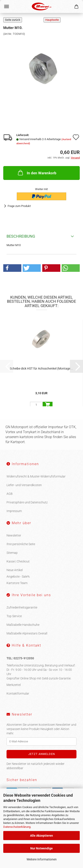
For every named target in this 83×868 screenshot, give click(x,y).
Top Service (14, 616)
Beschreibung (21, 236)
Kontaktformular (18, 693)
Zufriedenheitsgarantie (22, 607)
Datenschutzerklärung (17, 827)
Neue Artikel (15, 570)
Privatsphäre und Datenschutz (27, 502)
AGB (10, 494)
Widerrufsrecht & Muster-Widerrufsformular (36, 476)
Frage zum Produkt (19, 206)
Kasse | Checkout (18, 561)
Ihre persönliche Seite (21, 544)
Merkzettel (14, 685)
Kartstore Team (17, 583)
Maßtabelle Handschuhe (23, 625)
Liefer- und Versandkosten (24, 485)
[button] (12, 268)
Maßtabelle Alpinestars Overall (27, 633)
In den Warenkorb (37, 173)
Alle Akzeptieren (41, 836)
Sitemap (12, 553)
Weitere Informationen (42, 859)
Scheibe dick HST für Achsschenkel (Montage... (41, 368)
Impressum (14, 511)
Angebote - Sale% (18, 577)
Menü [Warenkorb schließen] (7, 6)
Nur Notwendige (41, 848)
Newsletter (14, 535)
